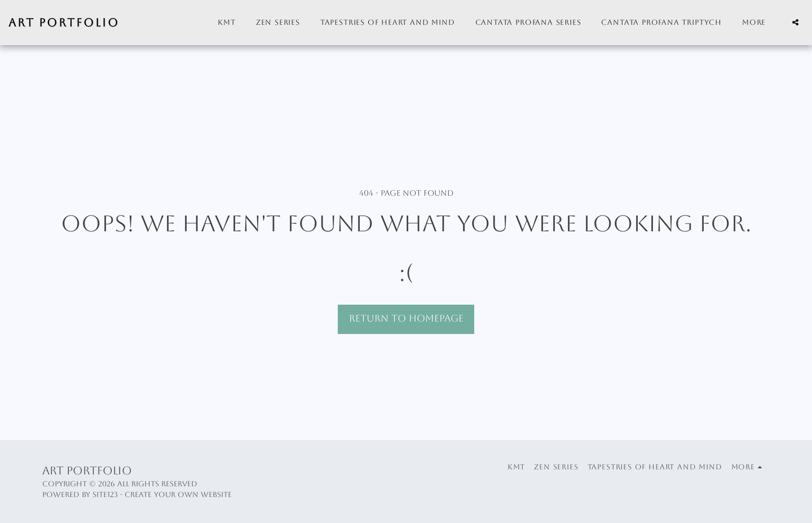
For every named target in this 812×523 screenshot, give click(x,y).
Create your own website (178, 495)
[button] (795, 22)
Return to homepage (406, 318)
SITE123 (105, 495)
